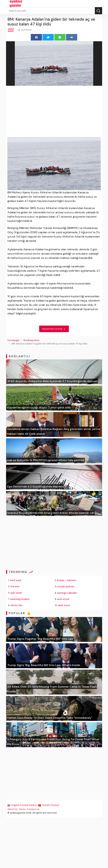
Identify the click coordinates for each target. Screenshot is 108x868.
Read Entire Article (54, 329)
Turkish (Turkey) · (49, 805)
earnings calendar (67, 593)
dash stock (64, 605)
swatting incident (20, 599)
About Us (13, 809)
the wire (15, 586)
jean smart (16, 593)
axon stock (63, 599)
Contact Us (33, 809)
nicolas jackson (66, 586)
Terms (22, 809)
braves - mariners (67, 580)
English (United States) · (23, 805)
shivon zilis (16, 605)
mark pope (16, 580)
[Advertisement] (54, 112)
